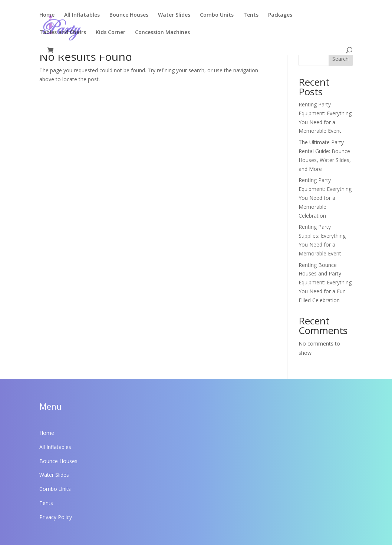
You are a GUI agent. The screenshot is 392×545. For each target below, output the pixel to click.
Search (340, 59)
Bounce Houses (129, 15)
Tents (251, 15)
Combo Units (217, 15)
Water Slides (174, 15)
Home (47, 15)
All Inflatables (82, 15)
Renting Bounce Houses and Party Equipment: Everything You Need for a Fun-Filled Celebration (325, 283)
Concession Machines (162, 33)
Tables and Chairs (63, 33)
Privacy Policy (56, 517)
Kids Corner (111, 33)
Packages (280, 15)
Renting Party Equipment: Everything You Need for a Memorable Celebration (325, 198)
